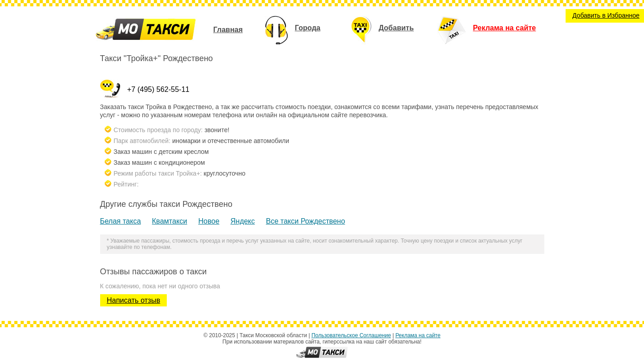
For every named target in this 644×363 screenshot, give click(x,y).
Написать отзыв (134, 300)
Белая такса (121, 221)
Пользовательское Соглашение (351, 335)
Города (293, 28)
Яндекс (242, 221)
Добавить (383, 28)
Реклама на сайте (487, 28)
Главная (228, 30)
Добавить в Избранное (606, 15)
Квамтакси (169, 221)
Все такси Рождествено (306, 221)
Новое (209, 221)
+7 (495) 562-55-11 (158, 89)
